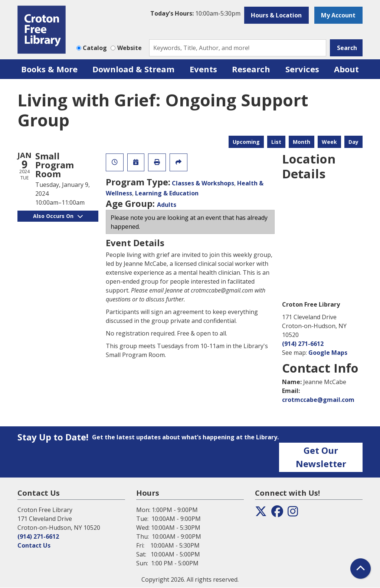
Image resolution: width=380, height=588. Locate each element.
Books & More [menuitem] (49, 69)
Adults (167, 205)
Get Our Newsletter (321, 457)
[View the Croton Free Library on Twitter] (261, 513)
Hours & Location (276, 15)
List (276, 142)
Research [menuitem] (251, 69)
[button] (195, 13)
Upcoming (246, 142)
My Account (338, 15)
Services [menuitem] (302, 69)
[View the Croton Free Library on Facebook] (277, 513)
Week (329, 142)
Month (302, 142)
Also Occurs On (58, 216)
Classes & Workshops (203, 183)
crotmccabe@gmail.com (318, 400)
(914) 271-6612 (303, 344)
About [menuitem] (346, 69)
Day (353, 142)
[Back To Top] (361, 569)
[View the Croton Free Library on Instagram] (293, 513)
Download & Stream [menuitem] (133, 69)
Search (347, 48)
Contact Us (34, 545)
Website (130, 48)
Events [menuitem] (203, 69)
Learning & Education (167, 193)
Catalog (95, 48)
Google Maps (328, 353)
